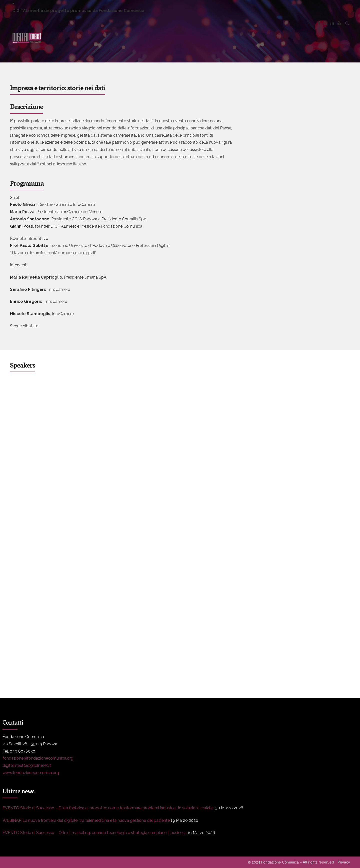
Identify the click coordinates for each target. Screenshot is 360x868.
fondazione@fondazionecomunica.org (38, 758)
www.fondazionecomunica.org (31, 773)
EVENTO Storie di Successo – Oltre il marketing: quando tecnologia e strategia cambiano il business (94, 833)
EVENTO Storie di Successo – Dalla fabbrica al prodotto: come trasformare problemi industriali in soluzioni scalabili (108, 808)
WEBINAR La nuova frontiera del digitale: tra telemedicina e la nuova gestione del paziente (86, 820)
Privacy (344, 862)
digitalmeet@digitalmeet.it (27, 765)
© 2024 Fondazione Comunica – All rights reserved (291, 862)
